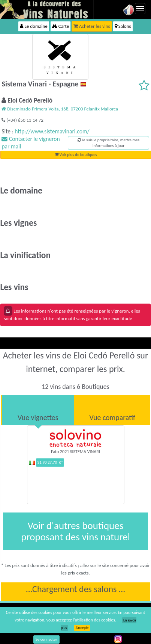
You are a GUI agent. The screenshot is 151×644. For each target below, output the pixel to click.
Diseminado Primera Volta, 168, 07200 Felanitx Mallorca (60, 109)
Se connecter (46, 639)
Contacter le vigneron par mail (31, 143)
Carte (61, 26)
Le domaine (34, 26)
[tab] (38, 410)
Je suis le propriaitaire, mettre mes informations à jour (108, 143)
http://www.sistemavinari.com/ (52, 131)
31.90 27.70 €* (50, 462)
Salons (123, 26)
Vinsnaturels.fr (47, 9)
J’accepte (82, 628)
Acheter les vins (92, 26)
